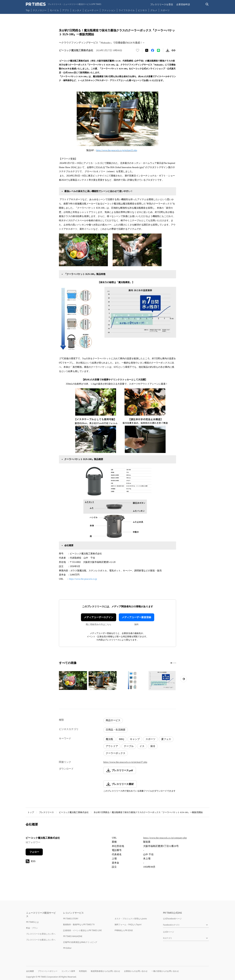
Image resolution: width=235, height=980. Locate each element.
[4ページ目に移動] (176, 663)
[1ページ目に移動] (171, 663)
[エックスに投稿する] (147, 50)
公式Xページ (168, 932)
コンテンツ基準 (68, 971)
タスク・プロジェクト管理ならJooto (131, 919)
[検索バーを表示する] (207, 4)
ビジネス (142, 10)
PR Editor (67, 948)
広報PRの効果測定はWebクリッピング (80, 942)
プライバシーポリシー (48, 971)
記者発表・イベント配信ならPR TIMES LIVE (82, 930)
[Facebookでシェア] (153, 50)
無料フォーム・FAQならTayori (128, 924)
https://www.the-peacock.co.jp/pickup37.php (125, 762)
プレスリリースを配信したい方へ (41, 940)
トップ (31, 812)
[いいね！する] (138, 50)
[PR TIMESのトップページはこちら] (64, 4)
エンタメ (77, 10)
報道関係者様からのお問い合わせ (105, 971)
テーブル (129, 746)
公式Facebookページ (172, 919)
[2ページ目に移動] (173, 663)
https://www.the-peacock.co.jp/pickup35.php (117, 150)
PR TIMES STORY (71, 919)
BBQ (121, 739)
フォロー (34, 852)
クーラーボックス (116, 753)
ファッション (109, 10)
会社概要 (30, 971)
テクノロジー (40, 10)
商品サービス (113, 720)
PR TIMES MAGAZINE (73, 936)
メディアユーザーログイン (99, 617)
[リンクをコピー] (173, 50)
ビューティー (92, 10)
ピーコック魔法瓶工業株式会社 (74, 812)
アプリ (66, 10)
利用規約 (83, 971)
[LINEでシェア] (158, 50)
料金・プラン (32, 928)
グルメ (154, 10)
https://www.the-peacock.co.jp (83, 579)
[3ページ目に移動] (174, 663)
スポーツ (165, 10)
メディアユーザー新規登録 (136, 617)
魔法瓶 (109, 739)
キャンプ (135, 739)
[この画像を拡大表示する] (73, 681)
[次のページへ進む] (184, 679)
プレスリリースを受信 (162, 4)
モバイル (54, 10)
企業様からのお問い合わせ (136, 971)
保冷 (153, 746)
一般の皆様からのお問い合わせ (165, 971)
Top (28, 10)
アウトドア (112, 746)
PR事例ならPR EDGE (124, 930)
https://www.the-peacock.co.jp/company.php (165, 838)
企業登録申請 (183, 4)
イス (142, 746)
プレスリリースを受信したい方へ (41, 934)
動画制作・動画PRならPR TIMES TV (79, 924)
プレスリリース (46, 812)
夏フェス (166, 739)
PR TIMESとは (32, 922)
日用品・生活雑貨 (116, 730)
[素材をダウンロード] (168, 50)
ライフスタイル (127, 10)
